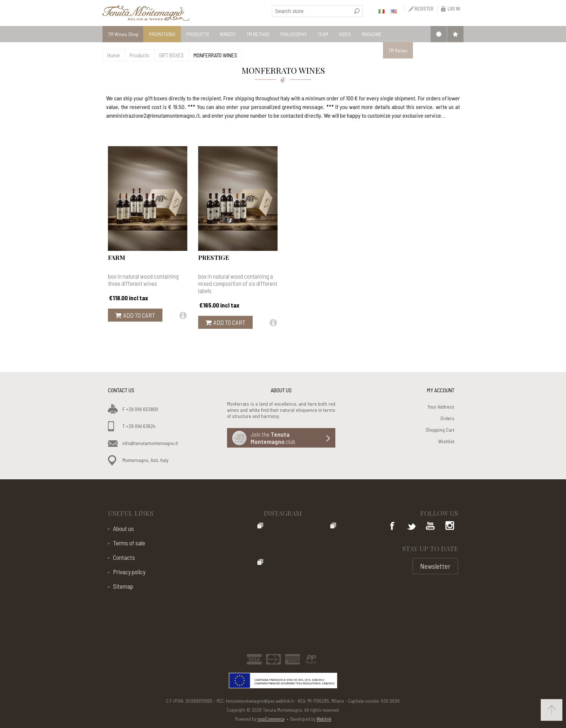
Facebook (393, 527)
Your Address (441, 407)
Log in (454, 9)
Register (424, 9)
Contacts (124, 557)
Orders (447, 418)
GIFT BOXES (171, 55)
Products (140, 55)
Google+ (449, 527)
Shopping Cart (440, 430)
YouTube (430, 527)
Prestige (214, 257)
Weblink (324, 719)
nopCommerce (271, 719)
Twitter (412, 527)
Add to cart (139, 315)
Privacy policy (129, 572)
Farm (117, 257)
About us (123, 528)
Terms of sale (129, 543)
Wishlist (446, 441)
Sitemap (123, 586)
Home (114, 55)
